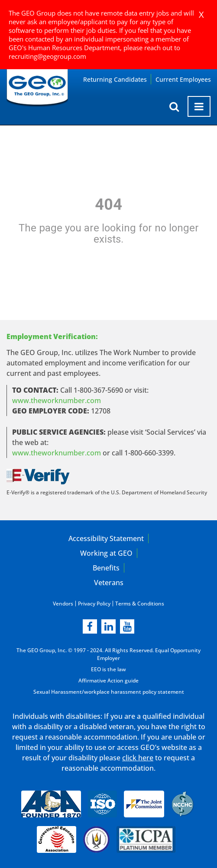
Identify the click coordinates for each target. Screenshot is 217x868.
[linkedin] (108, 626)
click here (138, 758)
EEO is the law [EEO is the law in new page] (108, 669)
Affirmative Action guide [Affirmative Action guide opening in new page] (108, 681)
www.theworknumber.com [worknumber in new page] (57, 400)
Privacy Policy (94, 604)
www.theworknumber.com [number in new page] (57, 453)
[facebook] (90, 626)
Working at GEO (106, 553)
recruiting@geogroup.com (47, 56)
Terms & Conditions (140, 604)
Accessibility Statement (106, 538)
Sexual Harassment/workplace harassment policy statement (109, 692)
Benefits (106, 568)
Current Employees (183, 79)
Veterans (109, 583)
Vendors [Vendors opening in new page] (63, 604)
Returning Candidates (115, 79)
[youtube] (127, 626)
